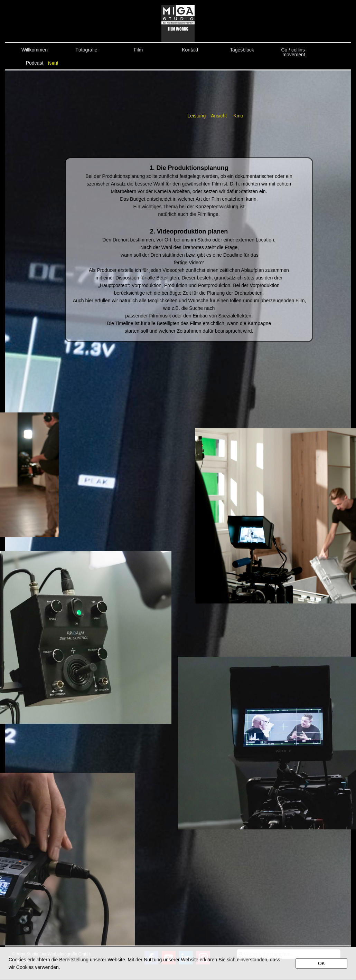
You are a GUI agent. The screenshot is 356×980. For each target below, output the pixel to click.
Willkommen (35, 50)
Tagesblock (242, 50)
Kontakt (190, 50)
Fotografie (86, 50)
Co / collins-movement (294, 52)
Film (138, 50)
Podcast (35, 63)
